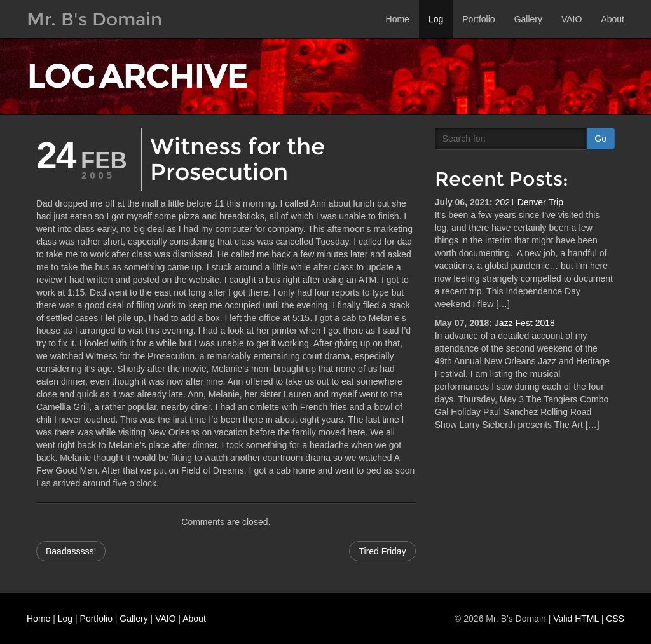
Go (600, 139)
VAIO (572, 19)
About (613, 19)
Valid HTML (576, 619)
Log (436, 19)
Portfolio (478, 19)
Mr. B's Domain (94, 19)
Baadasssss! (71, 551)
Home (398, 19)
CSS (615, 619)
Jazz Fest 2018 (525, 323)
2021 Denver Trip (529, 202)
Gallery (528, 19)
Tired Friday (382, 551)
